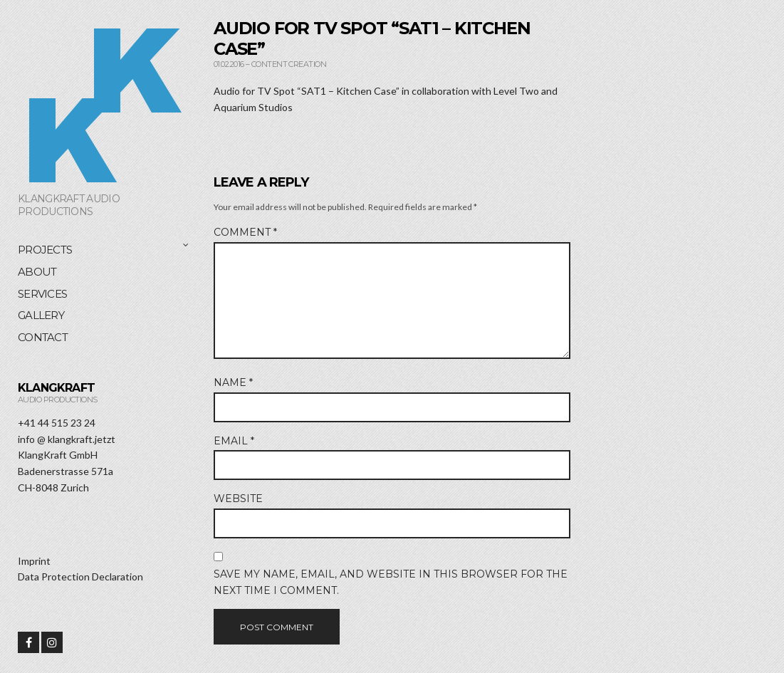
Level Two (516, 91)
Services (42, 294)
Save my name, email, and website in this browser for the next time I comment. (391, 582)
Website (238, 499)
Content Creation (289, 64)
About (37, 272)
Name (233, 382)
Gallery (41, 315)
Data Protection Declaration (80, 577)
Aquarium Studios (253, 107)
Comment (245, 232)
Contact (43, 337)
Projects (45, 250)
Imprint (34, 561)
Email (234, 441)
